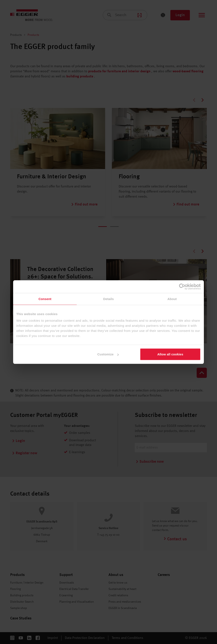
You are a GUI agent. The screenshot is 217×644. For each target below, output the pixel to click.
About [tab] (172, 299)
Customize (108, 354)
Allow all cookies (170, 354)
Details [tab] (108, 299)
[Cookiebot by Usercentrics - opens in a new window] (182, 286)
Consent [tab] (45, 299)
